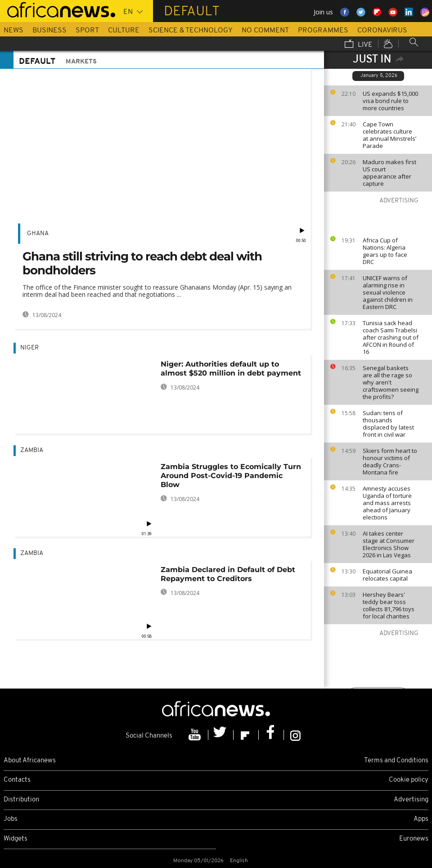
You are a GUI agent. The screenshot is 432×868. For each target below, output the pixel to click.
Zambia (32, 450)
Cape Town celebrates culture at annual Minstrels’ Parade (389, 135)
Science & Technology (191, 31)
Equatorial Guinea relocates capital (387, 575)
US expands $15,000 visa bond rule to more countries (390, 101)
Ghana (38, 234)
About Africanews (30, 761)
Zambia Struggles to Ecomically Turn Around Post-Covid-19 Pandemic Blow (231, 476)
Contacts (17, 780)
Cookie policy (409, 780)
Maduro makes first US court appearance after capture (389, 173)
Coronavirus (382, 31)
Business (49, 31)
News (13, 31)
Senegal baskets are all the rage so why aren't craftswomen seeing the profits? (391, 382)
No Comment (265, 31)
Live (359, 45)
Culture (124, 31)
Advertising (411, 800)
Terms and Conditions (396, 761)
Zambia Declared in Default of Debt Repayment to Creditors (228, 574)
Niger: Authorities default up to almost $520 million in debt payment (231, 369)
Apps (421, 819)
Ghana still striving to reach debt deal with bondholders (142, 263)
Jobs (11, 819)
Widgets (16, 839)
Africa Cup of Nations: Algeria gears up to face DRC (385, 251)
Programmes (323, 31)
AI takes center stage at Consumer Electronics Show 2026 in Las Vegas (389, 544)
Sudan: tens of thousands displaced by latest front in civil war (388, 424)
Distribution (21, 800)
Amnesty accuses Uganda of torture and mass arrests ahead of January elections (387, 503)
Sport (87, 31)
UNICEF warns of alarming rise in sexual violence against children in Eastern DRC (388, 292)
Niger (29, 348)
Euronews (414, 839)
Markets (81, 62)
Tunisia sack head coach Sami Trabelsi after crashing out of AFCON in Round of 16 (391, 337)
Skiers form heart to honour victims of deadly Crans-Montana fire (390, 461)
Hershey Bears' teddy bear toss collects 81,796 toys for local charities (389, 605)
